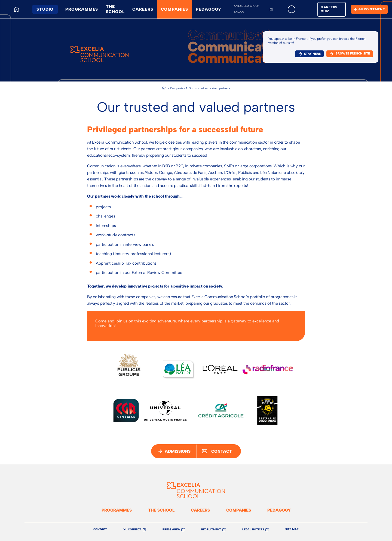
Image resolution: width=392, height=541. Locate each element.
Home (15, 5)
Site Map (292, 529)
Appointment (372, 9)
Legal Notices (253, 529)
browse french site (353, 54)
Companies (174, 9)
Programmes (82, 9)
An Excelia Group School (246, 9)
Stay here (312, 54)
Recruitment (211, 529)
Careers (143, 9)
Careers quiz (329, 9)
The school (115, 9)
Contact (100, 529)
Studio (45, 9)
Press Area (171, 529)
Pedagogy (208, 9)
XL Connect (132, 529)
